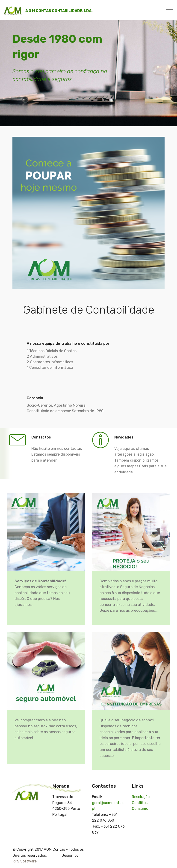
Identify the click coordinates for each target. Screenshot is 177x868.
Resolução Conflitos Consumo (141, 803)
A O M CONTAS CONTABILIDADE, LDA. (59, 11)
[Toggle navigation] (170, 8)
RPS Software (25, 861)
